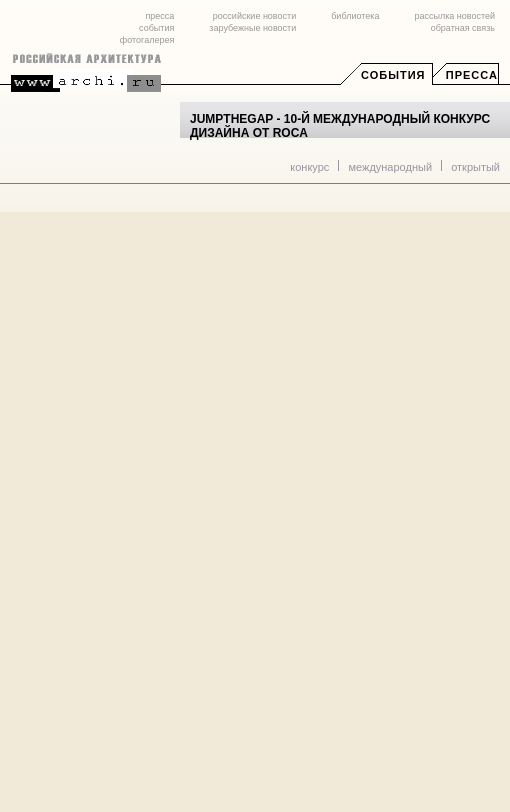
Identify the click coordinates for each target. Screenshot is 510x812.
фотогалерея (147, 40)
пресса (159, 16)
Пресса (472, 75)
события (156, 28)
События (393, 75)
